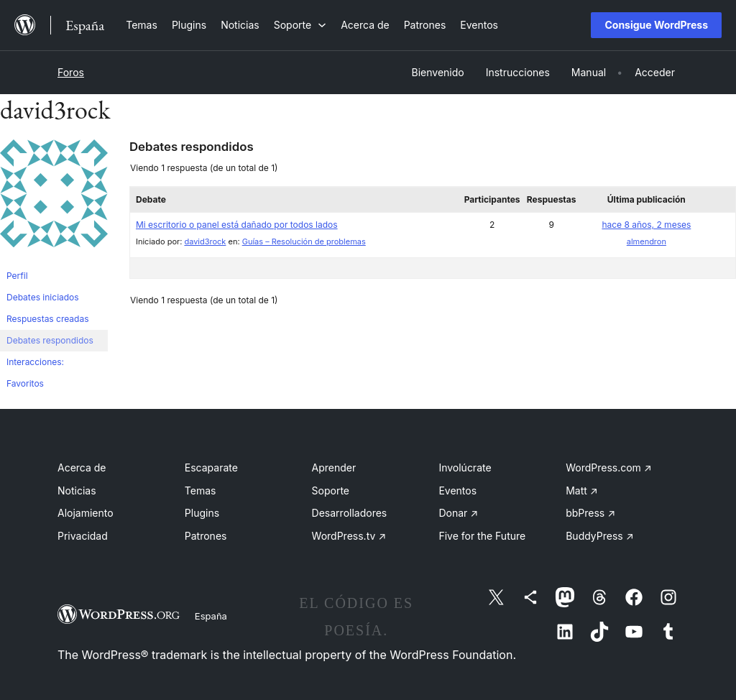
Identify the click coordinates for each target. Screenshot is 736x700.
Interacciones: (35, 362)
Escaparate (211, 468)
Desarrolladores (350, 513)
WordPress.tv (349, 536)
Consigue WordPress (656, 25)
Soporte (331, 491)
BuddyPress (599, 536)
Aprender (334, 468)
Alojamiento (86, 513)
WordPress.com (609, 468)
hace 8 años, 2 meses (646, 225)
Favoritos (25, 383)
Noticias (77, 491)
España (211, 616)
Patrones (206, 536)
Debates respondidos (50, 340)
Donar (458, 513)
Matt (581, 491)
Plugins (202, 513)
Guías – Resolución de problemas (304, 241)
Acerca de (82, 468)
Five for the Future (482, 536)
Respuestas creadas (48, 319)
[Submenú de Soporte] (300, 25)
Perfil (17, 276)
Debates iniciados (43, 297)
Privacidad (83, 536)
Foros (71, 72)
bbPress (590, 513)
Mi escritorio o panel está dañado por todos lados (237, 225)
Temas (201, 491)
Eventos (457, 491)
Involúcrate (465, 468)
